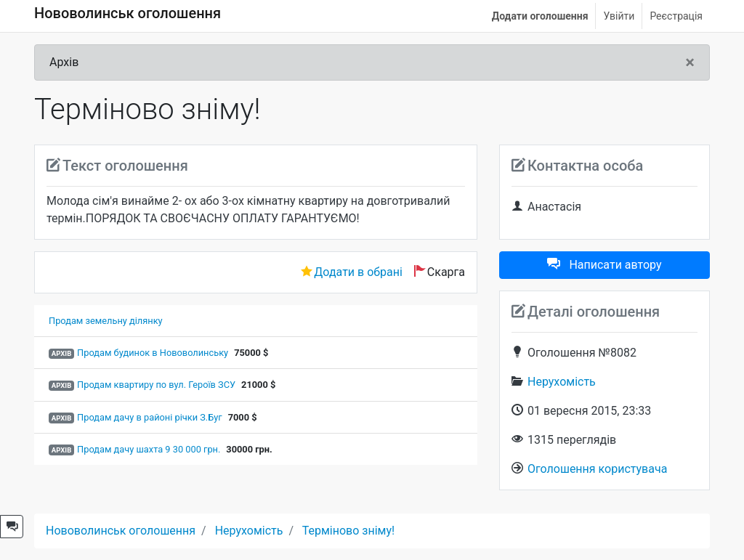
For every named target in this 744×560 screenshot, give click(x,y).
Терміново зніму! (348, 531)
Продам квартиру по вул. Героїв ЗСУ (156, 385)
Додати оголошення (540, 16)
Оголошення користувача (597, 469)
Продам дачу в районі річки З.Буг (150, 417)
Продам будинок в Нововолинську (153, 353)
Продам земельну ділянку (106, 321)
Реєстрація (676, 16)
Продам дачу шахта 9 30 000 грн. (149, 449)
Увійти (619, 16)
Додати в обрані (358, 272)
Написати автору (604, 265)
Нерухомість (562, 382)
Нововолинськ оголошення (128, 13)
